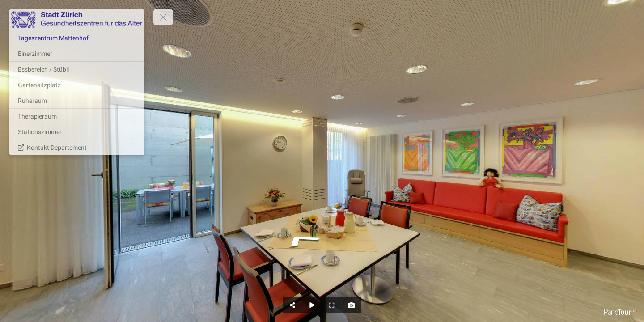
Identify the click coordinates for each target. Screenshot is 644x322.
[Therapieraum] (77, 116)
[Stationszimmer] (77, 132)
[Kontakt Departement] (77, 148)
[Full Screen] (332, 305)
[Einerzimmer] (77, 54)
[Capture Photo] (352, 305)
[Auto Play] (312, 305)
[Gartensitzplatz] (77, 85)
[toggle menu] (163, 17)
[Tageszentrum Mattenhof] (77, 38)
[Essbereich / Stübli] (77, 69)
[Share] (292, 305)
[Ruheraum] (77, 101)
